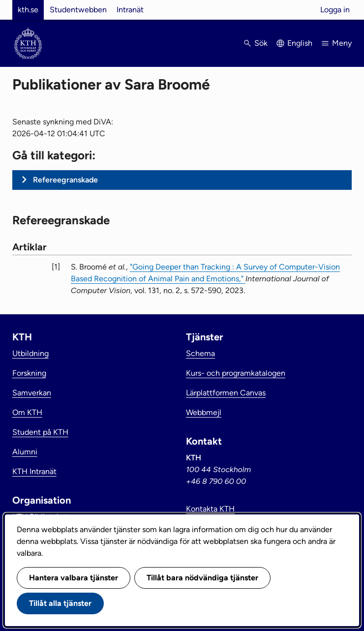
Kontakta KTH (210, 509)
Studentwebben (78, 10)
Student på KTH (40, 432)
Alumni (25, 452)
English (300, 43)
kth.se (28, 10)
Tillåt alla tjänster (60, 603)
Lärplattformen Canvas (226, 393)
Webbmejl (204, 412)
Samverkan (32, 393)
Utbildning (30, 353)
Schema (200, 353)
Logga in (335, 10)
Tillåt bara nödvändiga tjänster (202, 578)
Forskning (29, 373)
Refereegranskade (65, 180)
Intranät (130, 10)
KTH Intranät (34, 471)
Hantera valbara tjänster (74, 578)
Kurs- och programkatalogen (236, 373)
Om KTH (27, 412)
